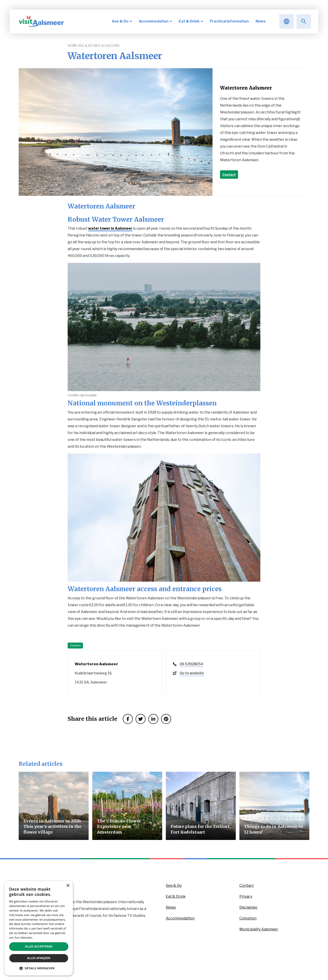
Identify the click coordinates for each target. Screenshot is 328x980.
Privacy (246, 896)
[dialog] (39, 928)
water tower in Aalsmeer (110, 228)
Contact (229, 175)
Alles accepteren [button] (39, 946)
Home (72, 45)
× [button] (68, 886)
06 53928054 (191, 664)
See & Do (85, 45)
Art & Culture (107, 45)
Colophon (248, 918)
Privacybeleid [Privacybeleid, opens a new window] (43, 938)
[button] (39, 968)
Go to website (192, 673)
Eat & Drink (176, 896)
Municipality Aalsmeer (259, 929)
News (171, 907)
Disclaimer (249, 907)
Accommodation (180, 918)
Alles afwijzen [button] (39, 958)
